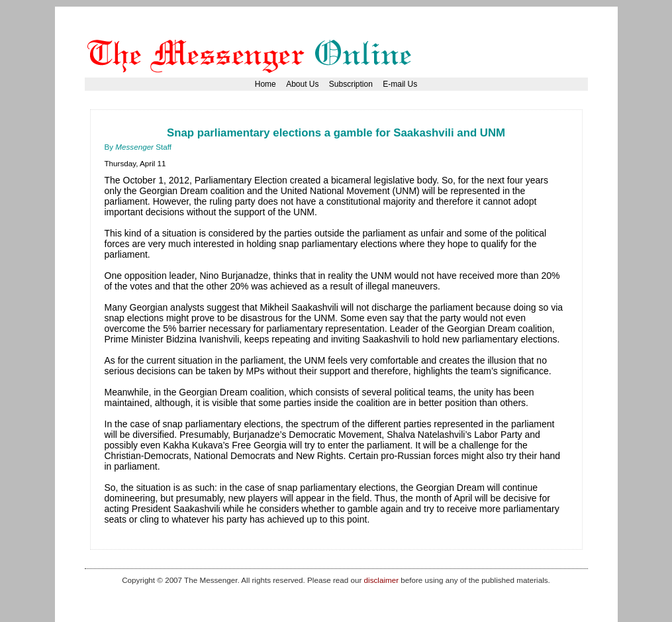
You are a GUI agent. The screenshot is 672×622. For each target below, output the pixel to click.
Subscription (351, 84)
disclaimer (381, 580)
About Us (302, 84)
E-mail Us (400, 84)
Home (265, 84)
